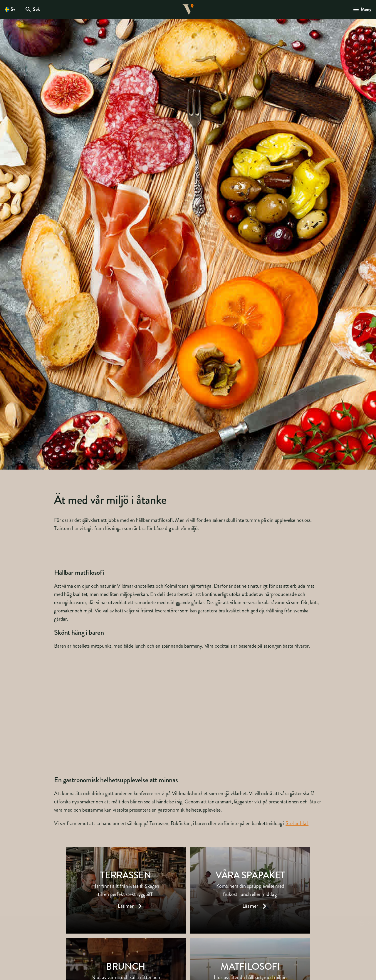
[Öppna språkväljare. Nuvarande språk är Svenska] (10, 9)
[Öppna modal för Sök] (32, 9)
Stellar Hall (297, 823)
